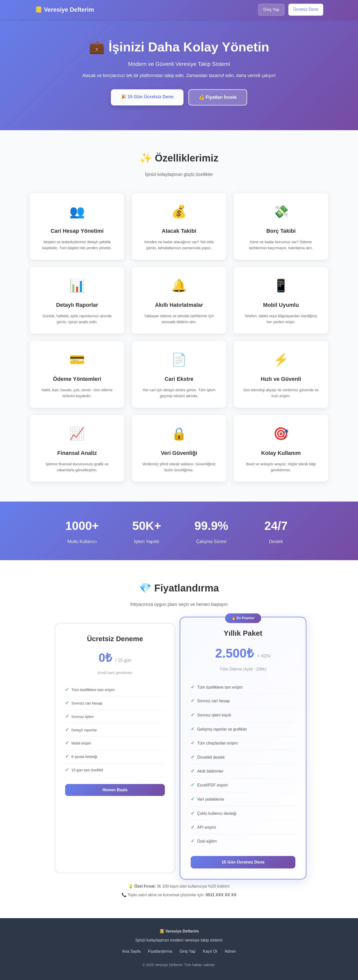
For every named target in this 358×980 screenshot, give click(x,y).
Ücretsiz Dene (306, 9)
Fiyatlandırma (160, 951)
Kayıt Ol (210, 951)
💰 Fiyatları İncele (218, 99)
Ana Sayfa (131, 951)
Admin (230, 951)
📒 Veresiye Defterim (64, 10)
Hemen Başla (115, 790)
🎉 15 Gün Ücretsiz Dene (147, 98)
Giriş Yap (271, 10)
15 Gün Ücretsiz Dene (243, 862)
